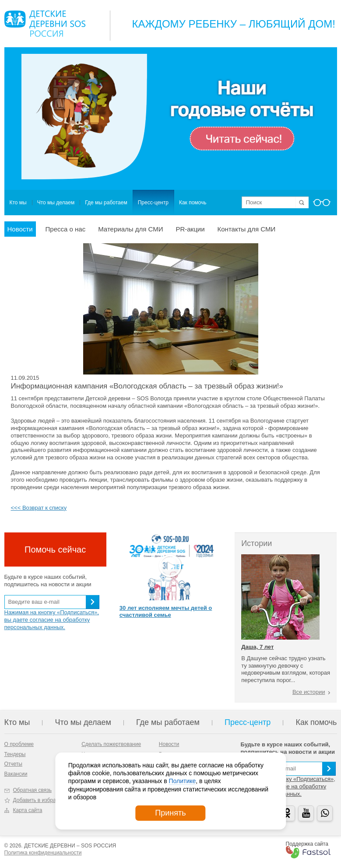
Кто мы (18, 203)
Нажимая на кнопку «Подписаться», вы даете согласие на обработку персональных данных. (52, 620)
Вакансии (16, 774)
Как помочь (193, 203)
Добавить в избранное (40, 800)
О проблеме (19, 744)
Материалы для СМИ (130, 229)
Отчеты (13, 764)
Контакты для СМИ (247, 229)
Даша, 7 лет (257, 647)
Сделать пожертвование (111, 744)
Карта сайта (28, 810)
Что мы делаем (56, 203)
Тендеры (15, 754)
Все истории (309, 692)
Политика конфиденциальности (43, 853)
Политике (182, 781)
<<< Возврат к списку (39, 508)
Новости (20, 229)
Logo (45, 24)
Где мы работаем (106, 203)
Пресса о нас (66, 229)
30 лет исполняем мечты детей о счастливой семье (166, 612)
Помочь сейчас (55, 549)
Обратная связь (32, 790)
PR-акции (190, 229)
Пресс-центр (153, 203)
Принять (170, 813)
